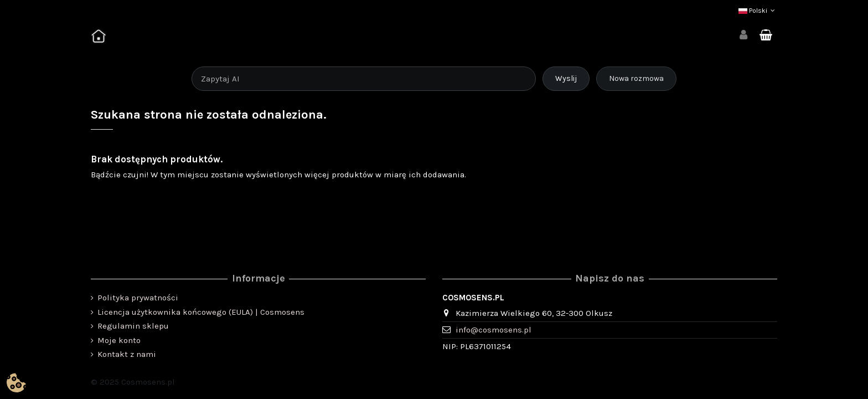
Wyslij (566, 78)
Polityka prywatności (138, 298)
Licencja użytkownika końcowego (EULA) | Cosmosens (201, 312)
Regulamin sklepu (133, 326)
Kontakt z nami (127, 354)
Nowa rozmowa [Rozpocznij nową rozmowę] (636, 78)
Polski (758, 11)
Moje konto (119, 340)
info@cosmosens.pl (494, 330)
